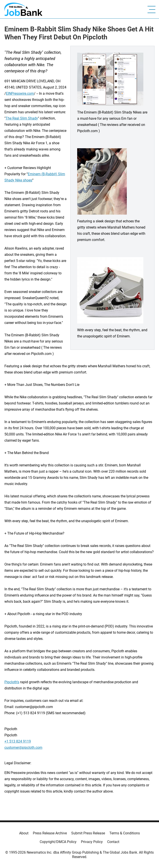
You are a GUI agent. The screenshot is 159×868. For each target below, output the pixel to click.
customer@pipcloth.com (23, 748)
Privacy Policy (92, 842)
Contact (113, 842)
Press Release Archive (50, 833)
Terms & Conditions (125, 833)
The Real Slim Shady (22, 118)
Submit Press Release (88, 833)
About (24, 833)
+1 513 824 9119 (18, 741)
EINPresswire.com (20, 93)
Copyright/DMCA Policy (58, 842)
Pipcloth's (12, 682)
